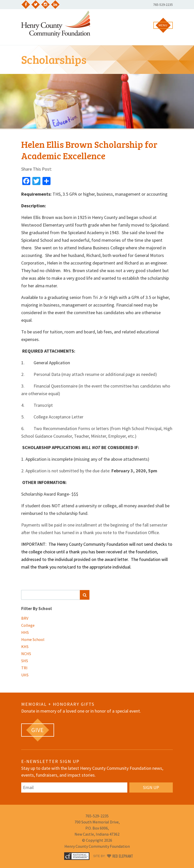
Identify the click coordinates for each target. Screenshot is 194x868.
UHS (25, 675)
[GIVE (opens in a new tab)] (38, 730)
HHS (25, 632)
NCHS (26, 654)
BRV (25, 618)
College (28, 625)
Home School (33, 639)
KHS (25, 647)
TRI (24, 668)
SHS (25, 661)
